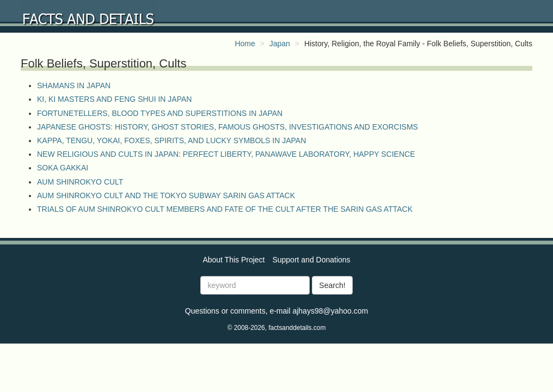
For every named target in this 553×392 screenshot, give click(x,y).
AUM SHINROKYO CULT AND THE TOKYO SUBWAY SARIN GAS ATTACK (166, 195)
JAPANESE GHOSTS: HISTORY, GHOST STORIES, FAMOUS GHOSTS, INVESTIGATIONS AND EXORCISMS (228, 127)
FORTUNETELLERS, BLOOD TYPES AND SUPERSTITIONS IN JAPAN (160, 113)
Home (245, 44)
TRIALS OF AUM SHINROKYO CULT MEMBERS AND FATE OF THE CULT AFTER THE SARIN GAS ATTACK (225, 209)
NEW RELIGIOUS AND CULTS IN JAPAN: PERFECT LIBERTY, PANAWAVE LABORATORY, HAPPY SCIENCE (226, 154)
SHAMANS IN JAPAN (74, 85)
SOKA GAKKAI (63, 168)
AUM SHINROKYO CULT (80, 182)
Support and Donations (311, 260)
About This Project (234, 260)
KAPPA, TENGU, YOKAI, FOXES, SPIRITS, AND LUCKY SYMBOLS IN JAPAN (171, 140)
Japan (280, 44)
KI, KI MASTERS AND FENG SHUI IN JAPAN (114, 99)
